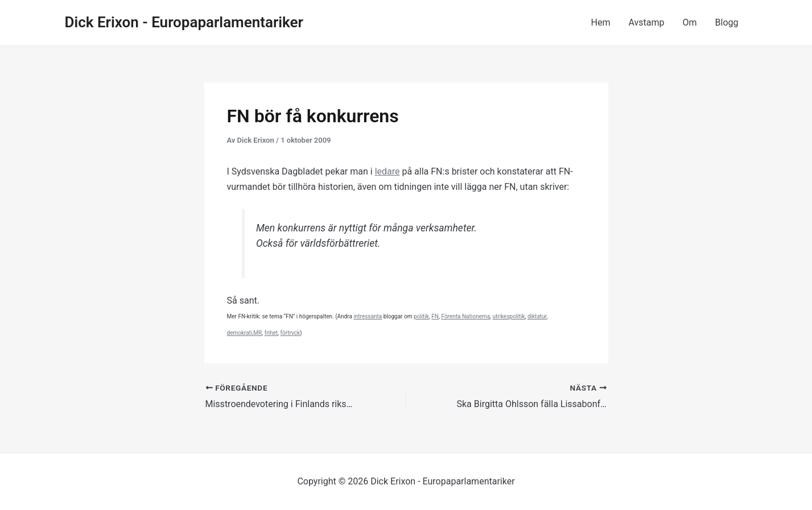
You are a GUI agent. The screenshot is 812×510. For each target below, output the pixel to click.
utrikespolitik (509, 316)
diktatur (537, 316)
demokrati (240, 333)
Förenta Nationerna (465, 316)
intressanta (368, 316)
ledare (388, 171)
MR (257, 333)
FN (435, 316)
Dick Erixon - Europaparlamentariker (184, 22)
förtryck (290, 333)
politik (421, 316)
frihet (271, 333)
